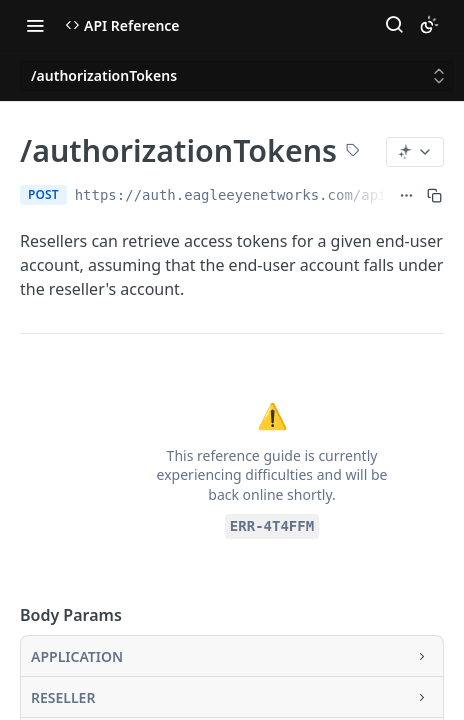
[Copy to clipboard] (434, 195)
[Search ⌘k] (394, 25)
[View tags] (353, 152)
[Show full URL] (406, 195)
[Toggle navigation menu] (35, 25)
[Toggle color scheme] (429, 25)
